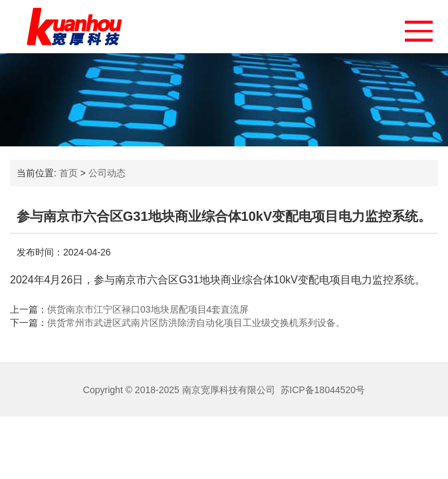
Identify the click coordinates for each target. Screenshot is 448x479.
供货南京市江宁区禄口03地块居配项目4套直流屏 (148, 309)
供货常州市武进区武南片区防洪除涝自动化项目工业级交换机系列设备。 (196, 323)
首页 (68, 173)
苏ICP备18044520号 (323, 390)
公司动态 (107, 173)
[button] (412, 28)
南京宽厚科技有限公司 (229, 390)
